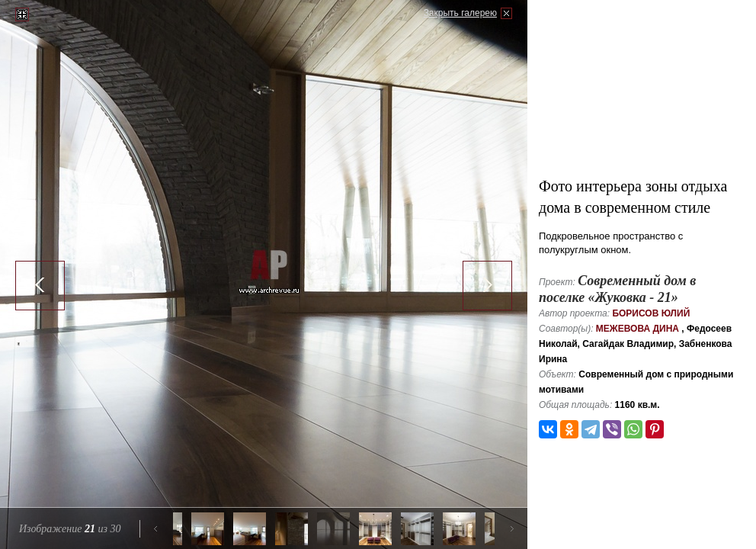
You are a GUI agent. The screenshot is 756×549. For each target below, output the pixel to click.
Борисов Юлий (651, 313)
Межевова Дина (637, 329)
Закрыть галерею (460, 13)
